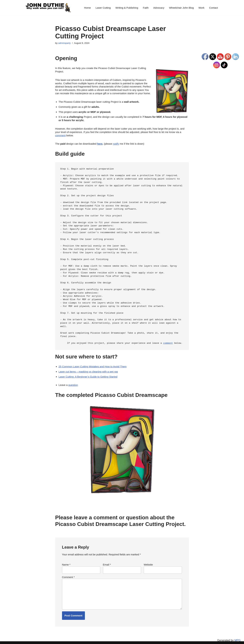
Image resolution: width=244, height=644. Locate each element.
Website (148, 561)
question (73, 381)
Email (107, 561)
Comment (68, 573)
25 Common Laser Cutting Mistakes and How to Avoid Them (93, 363)
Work (202, 8)
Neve (28, 640)
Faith (146, 8)
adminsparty (65, 43)
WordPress (54, 640)
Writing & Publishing (127, 8)
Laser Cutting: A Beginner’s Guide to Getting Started (88, 373)
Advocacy (159, 8)
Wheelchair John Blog (181, 8)
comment (60, 135)
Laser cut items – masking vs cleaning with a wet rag (88, 368)
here (100, 143)
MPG (238, 641)
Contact (213, 8)
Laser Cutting (103, 8)
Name (66, 561)
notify (116, 143)
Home (87, 8)
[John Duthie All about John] (48, 8)
